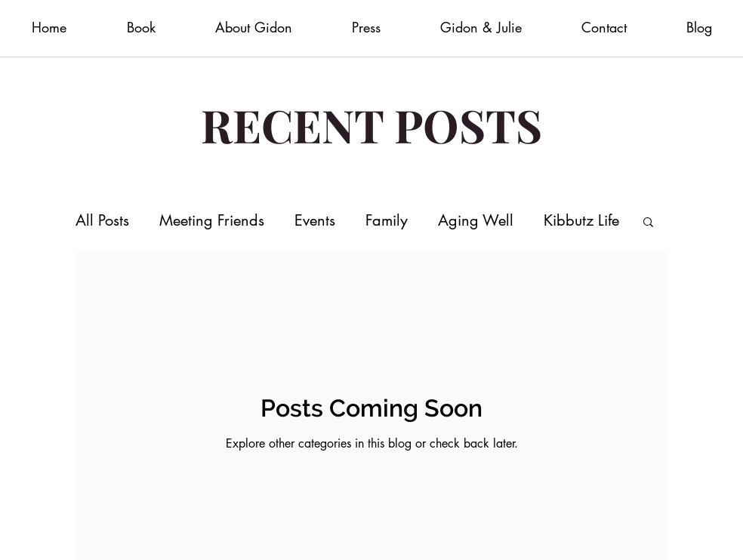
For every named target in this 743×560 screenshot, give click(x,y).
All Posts (102, 220)
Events (315, 220)
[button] (648, 223)
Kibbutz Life (581, 220)
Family (387, 220)
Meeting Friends (212, 220)
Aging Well (476, 220)
